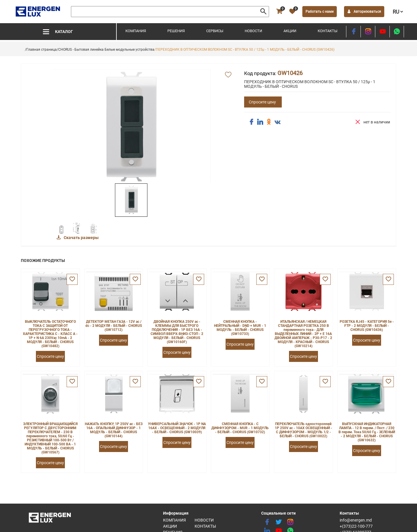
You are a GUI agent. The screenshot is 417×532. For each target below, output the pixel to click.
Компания (136, 31)
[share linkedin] (260, 122)
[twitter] (279, 522)
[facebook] (353, 32)
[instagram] (368, 32)
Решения (176, 31)
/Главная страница (41, 50)
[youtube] (382, 32)
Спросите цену (262, 102)
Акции (290, 31)
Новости (253, 31)
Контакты (328, 31)
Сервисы (215, 31)
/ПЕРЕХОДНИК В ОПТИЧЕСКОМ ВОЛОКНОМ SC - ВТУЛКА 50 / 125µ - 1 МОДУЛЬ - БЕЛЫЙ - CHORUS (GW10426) (244, 50)
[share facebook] (251, 122)
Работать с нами (320, 12)
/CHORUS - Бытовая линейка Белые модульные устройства (106, 50)
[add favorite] (228, 75)
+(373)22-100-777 (356, 526)
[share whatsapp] (397, 32)
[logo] (38, 12)
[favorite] (292, 12)
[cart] (279, 12)
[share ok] (269, 122)
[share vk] (277, 123)
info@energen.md (356, 520)
